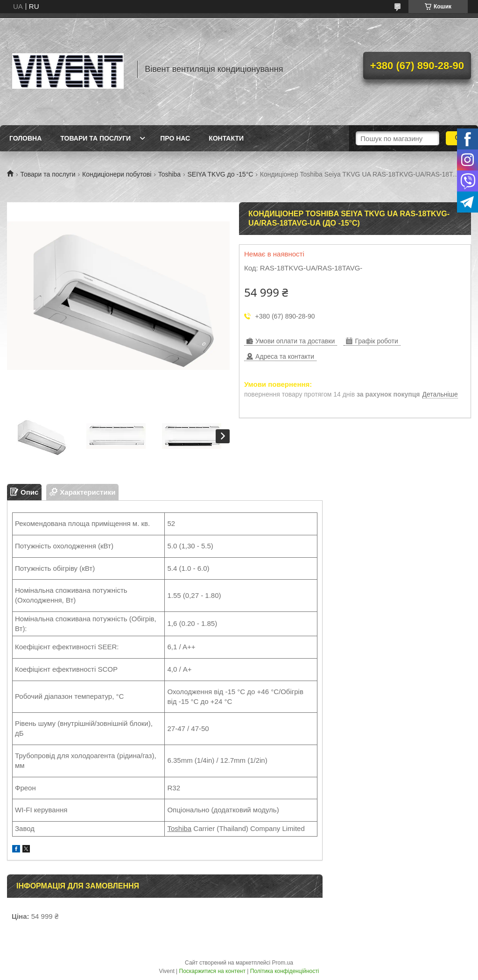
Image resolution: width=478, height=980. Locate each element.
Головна (25, 138)
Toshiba (169, 174)
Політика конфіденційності (285, 971)
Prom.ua (283, 963)
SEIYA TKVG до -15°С (220, 174)
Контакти (226, 138)
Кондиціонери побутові (117, 174)
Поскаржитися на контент (212, 971)
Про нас (175, 138)
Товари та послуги (95, 138)
